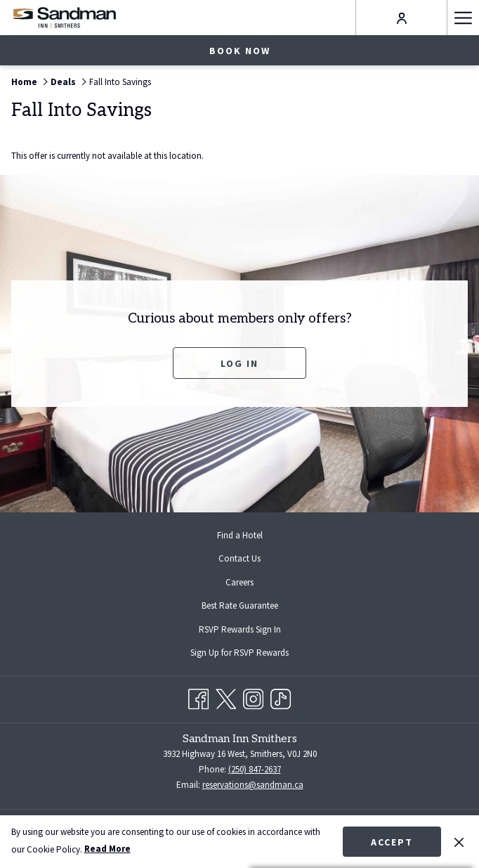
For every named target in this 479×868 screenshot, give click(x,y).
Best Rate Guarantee (240, 605)
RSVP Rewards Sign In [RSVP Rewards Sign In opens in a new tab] (251, 630)
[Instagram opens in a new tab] (253, 697)
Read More (107, 849)
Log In (240, 363)
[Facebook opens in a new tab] (198, 697)
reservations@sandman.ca (253, 785)
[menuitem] (240, 535)
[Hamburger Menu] (463, 18)
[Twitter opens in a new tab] (226, 697)
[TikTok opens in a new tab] (281, 697)
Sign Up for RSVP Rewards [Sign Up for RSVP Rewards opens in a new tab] (251, 654)
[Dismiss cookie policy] (459, 841)
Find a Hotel (240, 535)
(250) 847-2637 (255, 769)
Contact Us (240, 558)
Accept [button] (392, 842)
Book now (240, 51)
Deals (63, 82)
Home (24, 82)
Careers (240, 582)
